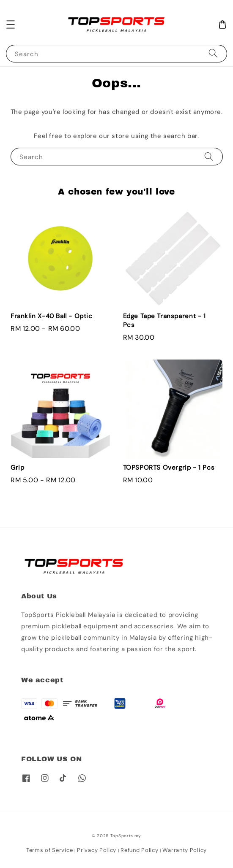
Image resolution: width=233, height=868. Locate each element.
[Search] (213, 53)
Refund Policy (139, 850)
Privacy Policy (97, 850)
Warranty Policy (185, 850)
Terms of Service (49, 850)
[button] (11, 24)
